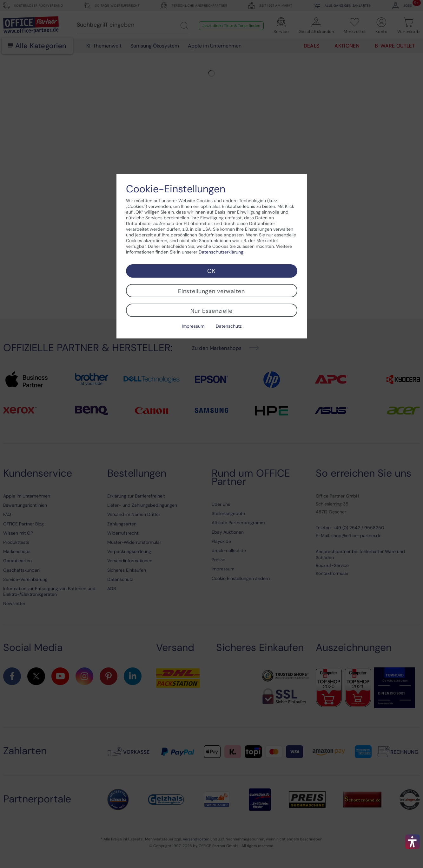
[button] (413, 842)
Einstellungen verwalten (211, 291)
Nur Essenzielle (211, 311)
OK (211, 271)
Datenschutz (229, 326)
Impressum (193, 326)
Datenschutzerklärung (221, 252)
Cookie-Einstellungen (176, 189)
